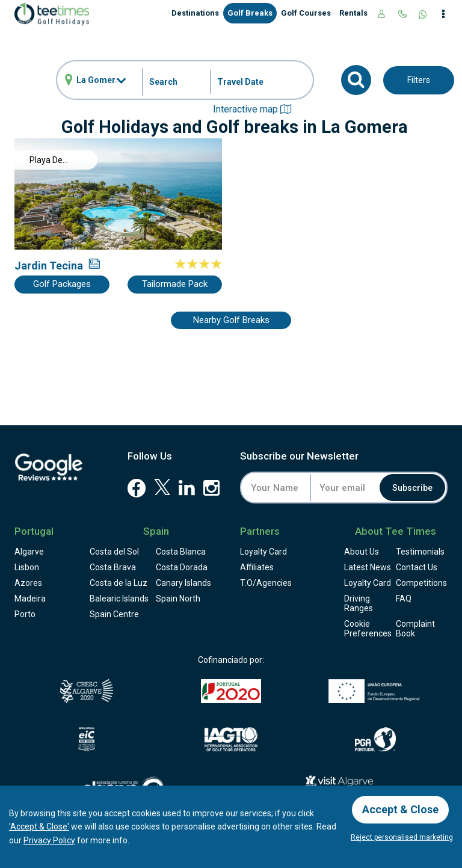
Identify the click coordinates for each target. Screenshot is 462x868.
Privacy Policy (49, 840)
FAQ (404, 599)
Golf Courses (306, 13)
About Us (362, 552)
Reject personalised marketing (402, 837)
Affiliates (257, 567)
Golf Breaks (250, 13)
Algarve (29, 552)
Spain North (178, 599)
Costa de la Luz (119, 583)
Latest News (368, 567)
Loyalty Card (263, 552)
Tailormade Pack (175, 284)
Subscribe (412, 488)
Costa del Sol (114, 552)
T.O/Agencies (266, 583)
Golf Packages (62, 284)
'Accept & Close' (39, 826)
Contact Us (417, 567)
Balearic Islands (119, 599)
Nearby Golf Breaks (231, 320)
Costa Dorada (182, 567)
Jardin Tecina (49, 266)
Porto (25, 614)
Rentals (353, 13)
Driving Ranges (359, 603)
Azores (28, 583)
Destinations (195, 13)
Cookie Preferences (368, 629)
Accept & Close (400, 809)
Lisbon (27, 567)
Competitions (421, 583)
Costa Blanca (181, 552)
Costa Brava (113, 567)
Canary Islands (183, 583)
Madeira (30, 599)
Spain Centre (114, 614)
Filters (419, 80)
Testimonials (420, 552)
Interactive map (252, 109)
